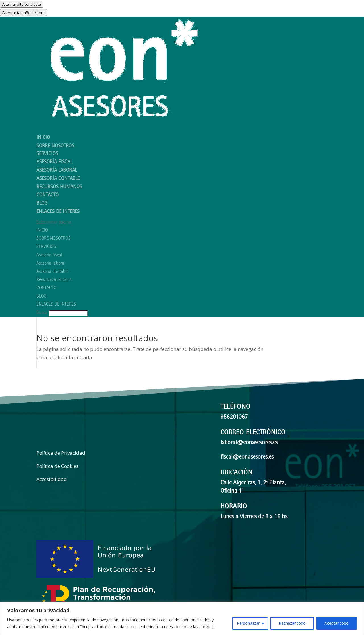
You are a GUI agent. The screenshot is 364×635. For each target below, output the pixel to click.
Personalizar (248, 623)
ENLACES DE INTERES (58, 212)
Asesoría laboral (57, 171)
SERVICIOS (46, 247)
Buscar (43, 313)
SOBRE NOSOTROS (53, 239)
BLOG (42, 297)
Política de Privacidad (61, 453)
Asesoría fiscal (54, 162)
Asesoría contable (58, 179)
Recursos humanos (59, 187)
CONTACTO (47, 195)
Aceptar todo (337, 623)
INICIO (42, 231)
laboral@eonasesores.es (249, 443)
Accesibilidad (52, 479)
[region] (182, 618)
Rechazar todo (292, 623)
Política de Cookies (57, 466)
